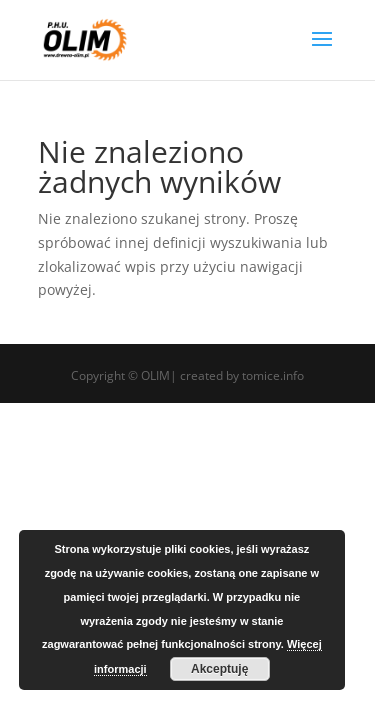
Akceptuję (219, 669)
